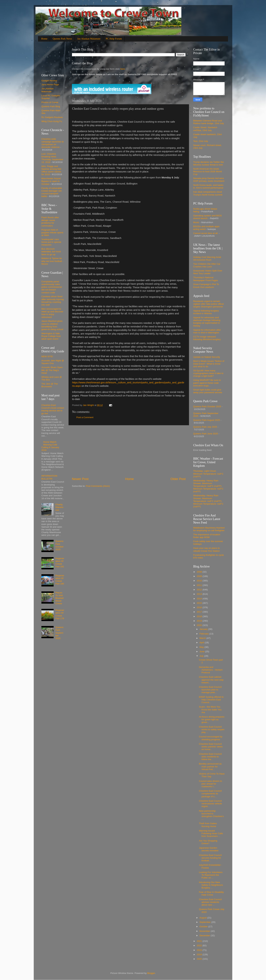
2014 (200, 599)
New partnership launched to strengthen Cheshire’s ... (211, 815)
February (204, 634)
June (202, 651)
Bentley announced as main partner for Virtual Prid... (210, 766)
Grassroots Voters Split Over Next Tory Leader (208, 272)
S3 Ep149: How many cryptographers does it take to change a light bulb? (208, 373)
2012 (200, 590)
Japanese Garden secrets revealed (209, 849)
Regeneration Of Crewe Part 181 (60, 563)
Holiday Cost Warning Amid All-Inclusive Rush (207, 258)
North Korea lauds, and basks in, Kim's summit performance (208, 186)
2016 (200, 607)
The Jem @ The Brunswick (50, 385)
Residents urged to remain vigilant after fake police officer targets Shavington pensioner (209, 304)
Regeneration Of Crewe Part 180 (60, 580)
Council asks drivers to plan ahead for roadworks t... (211, 784)
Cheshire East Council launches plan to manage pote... (210, 690)
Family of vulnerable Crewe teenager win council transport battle (52, 192)
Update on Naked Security (207, 357)
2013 (200, 594)
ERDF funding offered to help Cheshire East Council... (211, 700)
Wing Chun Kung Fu (52, 121)
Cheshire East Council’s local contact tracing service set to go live (53, 409)
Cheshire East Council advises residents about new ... (210, 902)
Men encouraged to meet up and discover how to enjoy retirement (52, 313)
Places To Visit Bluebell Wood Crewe (59, 598)
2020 (200, 625)
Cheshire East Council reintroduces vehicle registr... (210, 804)
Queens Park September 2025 (59, 633)
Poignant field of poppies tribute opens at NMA (52, 233)
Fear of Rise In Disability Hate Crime (211, 893)
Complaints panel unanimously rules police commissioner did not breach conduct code (52, 287)
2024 (200, 954)
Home (44, 39)
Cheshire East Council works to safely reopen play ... (212, 729)
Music (196, 222)
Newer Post (80, 479)
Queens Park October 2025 (59, 545)
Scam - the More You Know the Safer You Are (210, 709)
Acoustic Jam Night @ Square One (53, 362)
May (202, 647)
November (205, 931)
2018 (200, 616)
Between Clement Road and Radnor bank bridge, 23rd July (209, 122)
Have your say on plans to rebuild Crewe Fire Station (206, 549)
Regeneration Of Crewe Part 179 (60, 614)
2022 (200, 945)
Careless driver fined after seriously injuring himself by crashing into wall (53, 301)
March (203, 638)
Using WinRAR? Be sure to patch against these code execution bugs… (207, 383)
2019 (200, 621)
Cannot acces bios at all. (206, 233)
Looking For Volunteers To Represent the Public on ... (211, 875)
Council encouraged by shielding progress (211, 738)
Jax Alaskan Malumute (47, 90)
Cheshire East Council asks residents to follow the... (210, 757)
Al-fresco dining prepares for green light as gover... (212, 719)
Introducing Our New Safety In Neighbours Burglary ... (211, 885)
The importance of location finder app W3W (207, 536)
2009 (200, 576)
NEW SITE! (47, 356)
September (205, 922)
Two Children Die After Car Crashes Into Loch (207, 265)
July (202, 656)
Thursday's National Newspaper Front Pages (206, 279)
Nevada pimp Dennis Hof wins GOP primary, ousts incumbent (209, 180)
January (204, 629)
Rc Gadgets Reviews (52, 117)
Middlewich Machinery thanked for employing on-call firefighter (209, 529)
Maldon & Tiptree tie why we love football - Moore (52, 261)
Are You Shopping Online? (208, 842)
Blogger (151, 973)
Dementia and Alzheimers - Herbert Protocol (211, 670)
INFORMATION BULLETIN (49, 477)
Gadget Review (49, 81)
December (205, 935)
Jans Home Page (50, 85)
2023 (200, 950)
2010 (200, 581)
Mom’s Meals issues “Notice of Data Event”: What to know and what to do (209, 364)
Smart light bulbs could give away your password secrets (208, 391)
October (204, 927)
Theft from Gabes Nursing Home (208, 825)
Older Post (178, 479)
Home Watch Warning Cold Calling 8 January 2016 (50, 446)
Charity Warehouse (59, 507)
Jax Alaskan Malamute (89, 39)
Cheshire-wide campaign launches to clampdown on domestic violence (53, 143)
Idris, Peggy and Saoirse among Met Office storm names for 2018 (51, 170)
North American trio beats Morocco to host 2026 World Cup (208, 171)
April (202, 643)
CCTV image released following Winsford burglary (207, 338)
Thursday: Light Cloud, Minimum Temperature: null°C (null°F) (208, 474)
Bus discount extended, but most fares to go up (51, 252)
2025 (200, 959)
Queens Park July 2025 (205, 427)
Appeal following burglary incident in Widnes (206, 312)
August (203, 918)
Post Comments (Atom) (98, 486)
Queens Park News (62, 39)
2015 (200, 603)
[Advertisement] (129, 451)
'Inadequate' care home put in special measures (51, 242)
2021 (200, 941)
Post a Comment (85, 417)
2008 (200, 572)
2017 (200, 612)
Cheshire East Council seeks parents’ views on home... (211, 747)
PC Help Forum (114, 39)
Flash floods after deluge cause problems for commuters (50, 222)
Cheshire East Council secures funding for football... (210, 858)
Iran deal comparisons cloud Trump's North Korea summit (208, 193)
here (122, 69)
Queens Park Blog (51, 106)
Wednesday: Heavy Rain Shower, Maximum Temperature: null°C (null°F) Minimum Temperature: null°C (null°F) (208, 486)
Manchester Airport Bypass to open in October (51, 181)
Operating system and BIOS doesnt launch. (207, 217)
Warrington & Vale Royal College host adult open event (51, 336)
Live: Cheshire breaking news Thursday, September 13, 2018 (52, 158)
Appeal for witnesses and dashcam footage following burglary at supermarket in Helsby (207, 322)
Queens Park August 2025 (207, 420)
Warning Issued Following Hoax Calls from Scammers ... (211, 833)
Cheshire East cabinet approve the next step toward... (211, 680)
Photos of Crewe (50, 102)
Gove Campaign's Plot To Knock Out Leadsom (206, 286)
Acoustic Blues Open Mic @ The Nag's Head (52, 370)
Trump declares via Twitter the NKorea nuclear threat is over (208, 163)
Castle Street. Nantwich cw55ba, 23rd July (205, 129)
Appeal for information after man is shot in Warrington (207, 331)
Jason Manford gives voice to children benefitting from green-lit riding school (52, 325)
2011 (200, 585)
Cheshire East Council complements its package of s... (210, 794)
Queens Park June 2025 (206, 434)
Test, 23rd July (201, 141)
